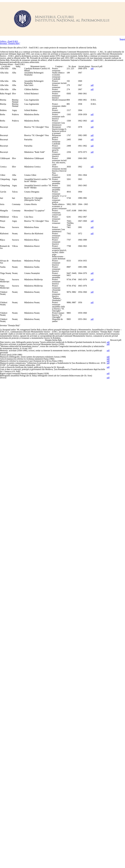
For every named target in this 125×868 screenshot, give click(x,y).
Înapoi (122, 30)
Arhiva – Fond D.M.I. (10, 34)
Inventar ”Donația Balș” (11, 38)
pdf (112, 102)
